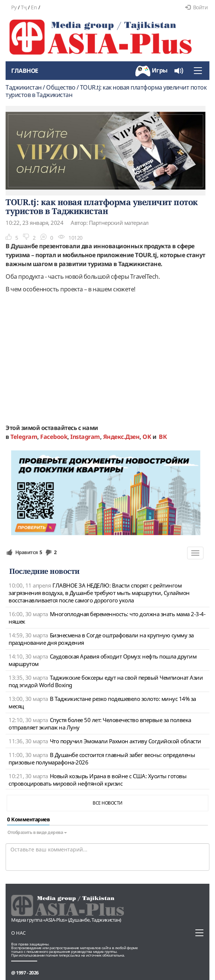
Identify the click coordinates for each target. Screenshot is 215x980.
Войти (196, 7)
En (34, 7)
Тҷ (24, 7)
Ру (14, 7)
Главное (25, 71)
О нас (18, 933)
